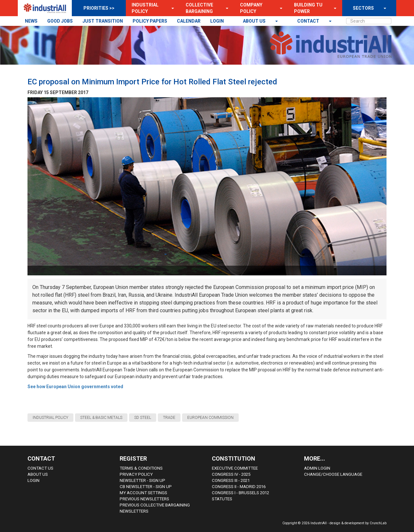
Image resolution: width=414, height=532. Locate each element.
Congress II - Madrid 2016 (239, 487)
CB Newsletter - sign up (146, 487)
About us (255, 21)
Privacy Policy (136, 474)
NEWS (31, 21)
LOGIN (217, 21)
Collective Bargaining (199, 8)
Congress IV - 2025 (231, 474)
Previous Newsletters (144, 499)
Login (33, 480)
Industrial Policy (145, 8)
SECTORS (363, 8)
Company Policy (251, 8)
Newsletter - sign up (142, 480)
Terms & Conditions (141, 468)
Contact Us (40, 468)
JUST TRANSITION (103, 21)
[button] (171, 8)
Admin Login (317, 468)
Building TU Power (308, 8)
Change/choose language (333, 474)
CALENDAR (189, 21)
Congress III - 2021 (231, 480)
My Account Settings (143, 493)
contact (309, 21)
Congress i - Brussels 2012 (240, 493)
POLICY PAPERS (150, 21)
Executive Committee (235, 468)
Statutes (222, 499)
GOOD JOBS (60, 21)
